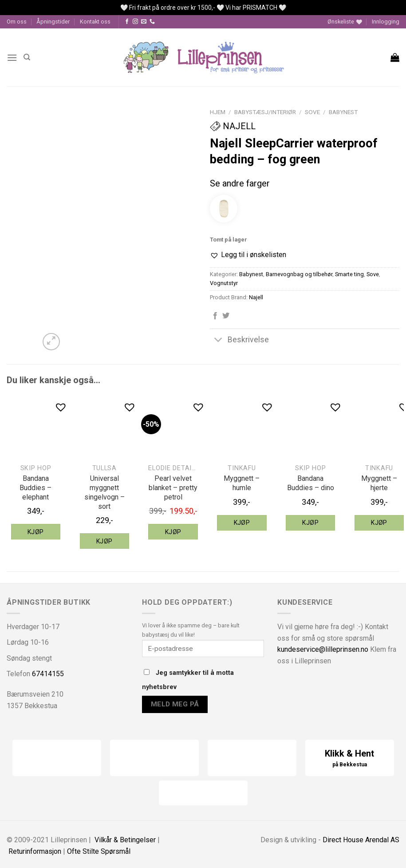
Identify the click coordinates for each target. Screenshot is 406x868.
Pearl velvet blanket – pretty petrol (173, 488)
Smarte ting (349, 274)
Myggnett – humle (242, 483)
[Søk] (27, 57)
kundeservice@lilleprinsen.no (323, 649)
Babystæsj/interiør (265, 112)
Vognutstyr (224, 283)
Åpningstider (53, 22)
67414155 (48, 674)
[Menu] (12, 57)
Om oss (17, 22)
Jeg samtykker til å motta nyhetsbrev (188, 680)
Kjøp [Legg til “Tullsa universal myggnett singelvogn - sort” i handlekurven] (104, 541)
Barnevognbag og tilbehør (299, 274)
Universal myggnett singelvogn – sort (104, 492)
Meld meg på (175, 704)
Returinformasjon (35, 851)
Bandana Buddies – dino (311, 483)
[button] (248, 255)
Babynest (343, 112)
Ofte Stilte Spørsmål (99, 851)
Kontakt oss (95, 22)
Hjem (218, 112)
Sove (312, 112)
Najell (233, 126)
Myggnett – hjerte (379, 483)
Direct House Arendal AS (361, 840)
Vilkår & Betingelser (125, 840)
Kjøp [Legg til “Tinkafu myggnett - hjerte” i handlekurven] (379, 523)
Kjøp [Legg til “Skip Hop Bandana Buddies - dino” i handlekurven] (310, 523)
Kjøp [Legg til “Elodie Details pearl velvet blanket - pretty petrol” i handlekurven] (173, 532)
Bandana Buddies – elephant (35, 488)
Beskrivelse (239, 341)
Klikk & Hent (350, 759)
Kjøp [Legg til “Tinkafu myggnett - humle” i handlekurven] (242, 523)
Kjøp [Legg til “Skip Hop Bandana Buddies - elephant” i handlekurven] (36, 532)
